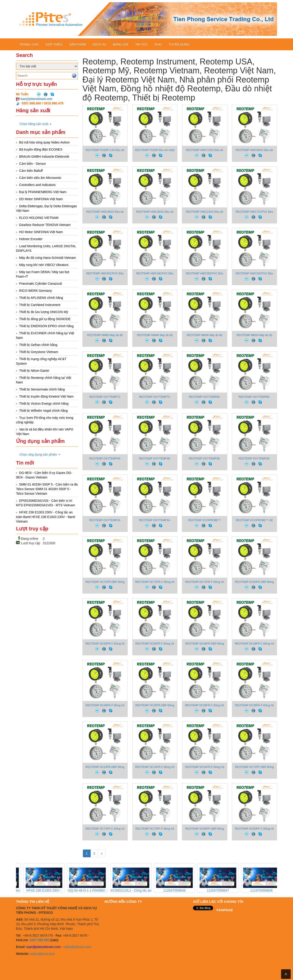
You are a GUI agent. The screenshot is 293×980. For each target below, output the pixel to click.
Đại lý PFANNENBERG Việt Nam (43, 192)
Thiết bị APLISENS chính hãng (41, 298)
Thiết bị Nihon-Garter (34, 371)
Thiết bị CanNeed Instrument (40, 305)
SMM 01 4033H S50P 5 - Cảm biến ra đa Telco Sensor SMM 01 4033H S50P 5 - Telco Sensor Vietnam (47, 489)
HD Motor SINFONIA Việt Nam (41, 232)
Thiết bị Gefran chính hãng (38, 345)
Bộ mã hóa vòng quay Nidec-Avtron (45, 142)
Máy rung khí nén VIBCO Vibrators (44, 265)
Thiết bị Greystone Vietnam (38, 352)
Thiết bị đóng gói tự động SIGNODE (45, 319)
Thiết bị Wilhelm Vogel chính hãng (43, 411)
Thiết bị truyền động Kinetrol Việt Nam (46, 396)
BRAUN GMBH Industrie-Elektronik (44, 157)
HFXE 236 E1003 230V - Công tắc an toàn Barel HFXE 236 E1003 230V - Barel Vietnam (46, 517)
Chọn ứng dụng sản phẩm (40, 454)
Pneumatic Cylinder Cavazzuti (41, 284)
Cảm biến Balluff (31, 171)
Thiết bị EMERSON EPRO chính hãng (46, 326)
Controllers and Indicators (38, 185)
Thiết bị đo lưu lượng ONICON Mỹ (43, 312)
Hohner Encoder (31, 239)
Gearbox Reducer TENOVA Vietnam (45, 225)
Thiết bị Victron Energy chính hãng (44, 404)
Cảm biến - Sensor (33, 164)
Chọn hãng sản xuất (35, 124)
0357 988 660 (40, 940)
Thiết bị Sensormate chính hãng (42, 389)
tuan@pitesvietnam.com (36, 99)
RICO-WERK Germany (36, 291)
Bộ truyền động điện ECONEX (41, 149)
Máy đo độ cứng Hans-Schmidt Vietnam (48, 258)
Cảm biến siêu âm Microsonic (40, 178)
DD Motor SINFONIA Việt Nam (41, 199)
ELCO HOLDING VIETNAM (39, 218)
